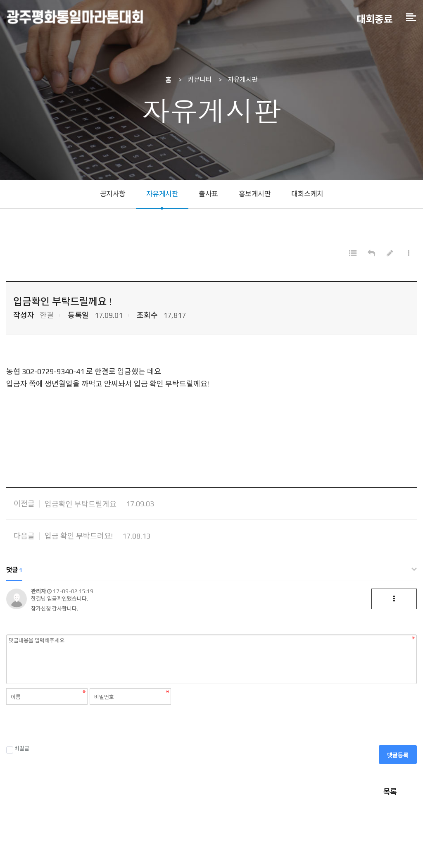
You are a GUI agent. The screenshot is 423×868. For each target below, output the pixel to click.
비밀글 (18, 749)
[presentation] (69, 726)
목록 (390, 793)
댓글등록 (398, 756)
